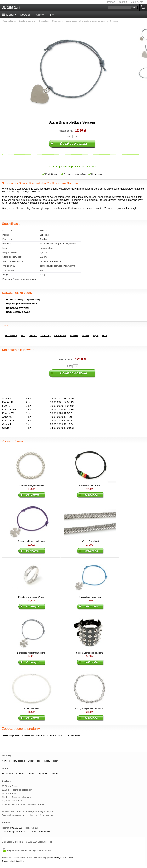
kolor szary (45, 335)
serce (105, 335)
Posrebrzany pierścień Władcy (31, 597)
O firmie (20, 774)
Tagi (39, 761)
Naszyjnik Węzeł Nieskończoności (90, 709)
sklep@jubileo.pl (17, 832)
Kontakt (123, 2)
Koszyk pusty (144, 7)
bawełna (74, 335)
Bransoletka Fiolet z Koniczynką (31, 541)
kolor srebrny (11, 335)
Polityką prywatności (64, 858)
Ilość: (69, 136)
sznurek (86, 335)
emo (23, 335)
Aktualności (8, 774)
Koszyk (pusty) (51, 761)
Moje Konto (137, 2)
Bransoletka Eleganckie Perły (31, 486)
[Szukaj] (119, 7)
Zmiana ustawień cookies (13, 861)
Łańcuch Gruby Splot (90, 541)
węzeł (96, 335)
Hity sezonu (19, 761)
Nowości (26, 15)
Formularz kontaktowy (39, 832)
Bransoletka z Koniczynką (90, 597)
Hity (51, 15)
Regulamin (42, 774)
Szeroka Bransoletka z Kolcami (90, 653)
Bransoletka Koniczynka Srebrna (31, 653)
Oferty (40, 15)
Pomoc (111, 2)
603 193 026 (16, 828)
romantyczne (60, 335)
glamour (33, 335)
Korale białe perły (31, 709)
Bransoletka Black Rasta (90, 486)
